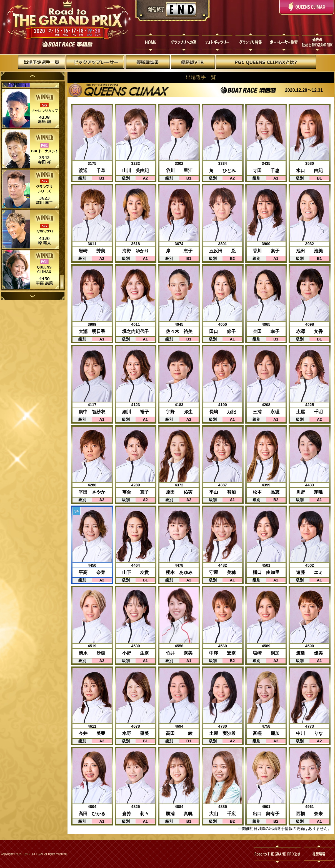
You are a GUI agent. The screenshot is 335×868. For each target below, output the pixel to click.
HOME (149, 42)
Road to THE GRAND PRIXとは (279, 854)
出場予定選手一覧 (42, 63)
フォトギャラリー (217, 42)
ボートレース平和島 (67, 44)
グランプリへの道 (183, 42)
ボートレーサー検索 (285, 42)
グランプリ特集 (251, 42)
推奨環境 (319, 854)
